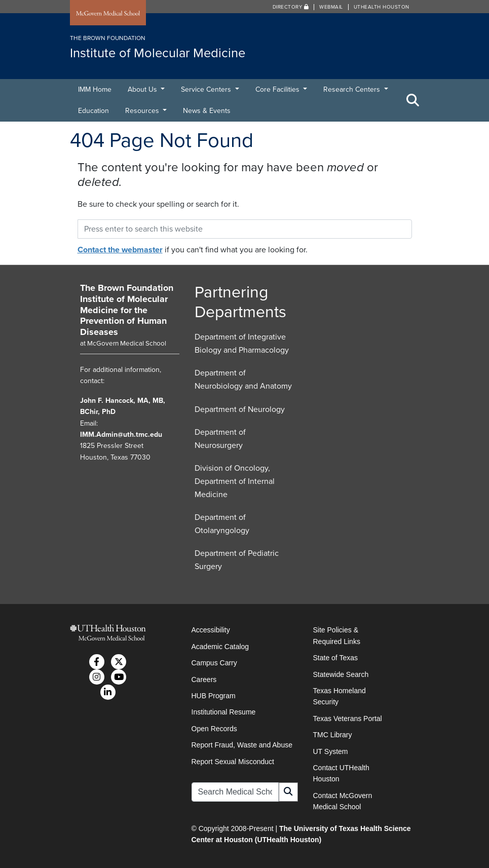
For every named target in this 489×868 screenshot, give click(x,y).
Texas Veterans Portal (348, 719)
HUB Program (214, 696)
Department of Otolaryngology (222, 524)
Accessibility (211, 630)
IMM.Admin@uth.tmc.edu (121, 435)
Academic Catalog (220, 647)
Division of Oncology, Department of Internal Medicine (235, 481)
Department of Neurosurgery (220, 439)
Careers (204, 680)
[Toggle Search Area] (413, 100)
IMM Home (95, 89)
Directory (291, 7)
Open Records (214, 729)
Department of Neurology (240, 409)
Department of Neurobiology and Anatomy (243, 380)
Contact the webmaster (120, 250)
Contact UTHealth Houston (341, 773)
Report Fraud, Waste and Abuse (242, 745)
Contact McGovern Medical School (343, 801)
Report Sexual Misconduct (233, 762)
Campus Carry (214, 663)
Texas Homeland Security (340, 696)
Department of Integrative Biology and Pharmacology (242, 344)
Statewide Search (341, 674)
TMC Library (333, 735)
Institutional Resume (224, 712)
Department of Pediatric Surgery (237, 560)
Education (93, 111)
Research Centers (353, 89)
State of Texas (335, 658)
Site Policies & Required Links (337, 635)
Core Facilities (278, 89)
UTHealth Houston (382, 7)
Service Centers (207, 89)
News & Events (207, 111)
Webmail (331, 7)
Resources (143, 111)
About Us (143, 89)
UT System (331, 751)
